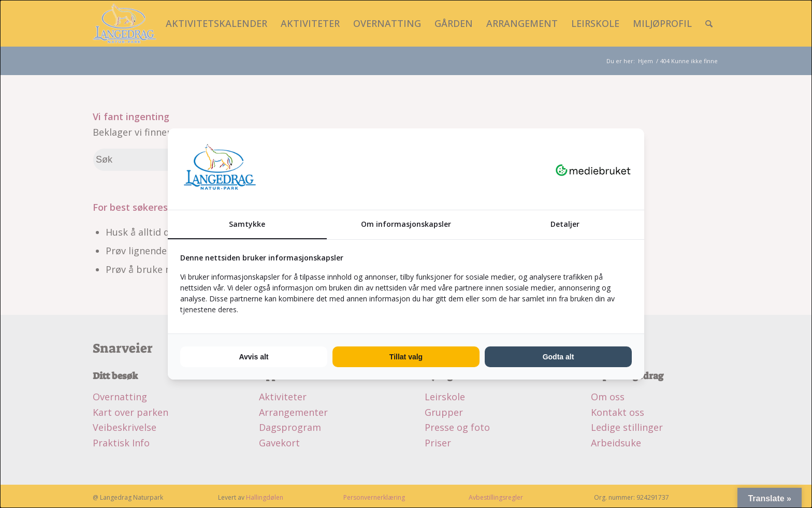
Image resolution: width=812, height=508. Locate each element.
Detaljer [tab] (565, 224)
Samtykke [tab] (247, 224)
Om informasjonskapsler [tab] (406, 224)
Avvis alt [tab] (253, 357)
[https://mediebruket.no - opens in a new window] (593, 169)
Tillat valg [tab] (406, 357)
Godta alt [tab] (559, 357)
